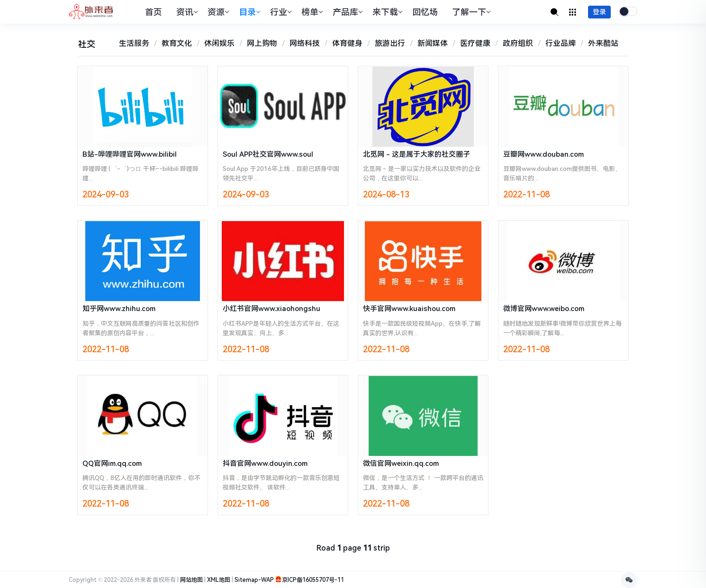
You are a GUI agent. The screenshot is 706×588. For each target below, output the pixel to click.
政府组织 (518, 43)
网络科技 (305, 43)
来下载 (386, 12)
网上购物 (262, 43)
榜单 (311, 12)
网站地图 (191, 580)
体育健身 (347, 43)
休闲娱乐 (219, 43)
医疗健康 (475, 43)
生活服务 (134, 43)
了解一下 (470, 12)
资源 (217, 12)
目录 (249, 12)
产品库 (347, 12)
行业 (280, 12)
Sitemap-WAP (254, 580)
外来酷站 (603, 43)
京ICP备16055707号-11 (313, 580)
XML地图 (219, 580)
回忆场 (425, 12)
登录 (599, 12)
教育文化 (177, 43)
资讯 (186, 12)
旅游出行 (390, 43)
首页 (154, 12)
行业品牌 (561, 43)
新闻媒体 (433, 43)
